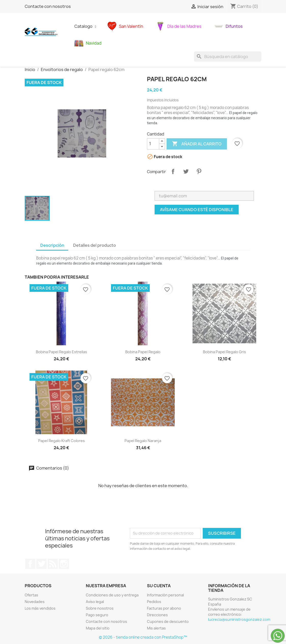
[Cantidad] (153, 144)
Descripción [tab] (52, 245)
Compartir (173, 171)
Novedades (35, 602)
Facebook (30, 564)
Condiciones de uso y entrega (112, 595)
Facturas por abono (164, 608)
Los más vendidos (40, 608)
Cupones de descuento (168, 621)
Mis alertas (156, 628)
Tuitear (186, 171)
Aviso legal (95, 602)
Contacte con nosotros (48, 6)
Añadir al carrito (197, 144)
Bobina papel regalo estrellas (62, 352)
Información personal (165, 595)
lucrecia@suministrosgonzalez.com (239, 619)
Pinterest (199, 171)
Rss (53, 564)
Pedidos (154, 602)
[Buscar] (228, 57)
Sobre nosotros (100, 608)
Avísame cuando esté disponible (197, 210)
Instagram (64, 564)
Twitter (42, 564)
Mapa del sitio (98, 628)
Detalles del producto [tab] (94, 245)
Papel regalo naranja (143, 441)
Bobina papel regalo (143, 352)
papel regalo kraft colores (62, 441)
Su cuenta (159, 586)
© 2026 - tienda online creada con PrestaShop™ (143, 637)
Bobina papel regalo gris (224, 352)
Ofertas (31, 595)
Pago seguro (97, 615)
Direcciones (157, 615)
